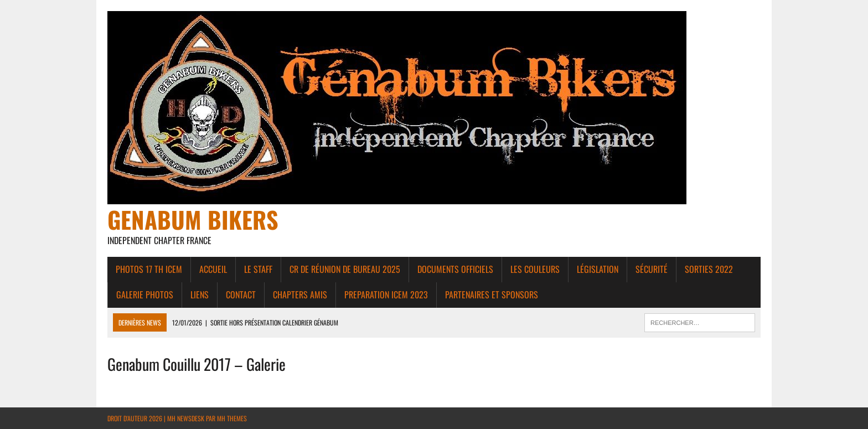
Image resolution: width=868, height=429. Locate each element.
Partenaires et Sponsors (492, 294)
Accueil (213, 269)
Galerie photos (145, 294)
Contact (241, 294)
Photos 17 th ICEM (149, 269)
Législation (598, 269)
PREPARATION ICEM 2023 (386, 294)
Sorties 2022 (709, 269)
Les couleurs (535, 269)
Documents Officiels (455, 269)
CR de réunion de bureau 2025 (345, 269)
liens (200, 294)
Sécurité (652, 269)
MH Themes (232, 418)
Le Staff (258, 269)
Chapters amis (300, 294)
